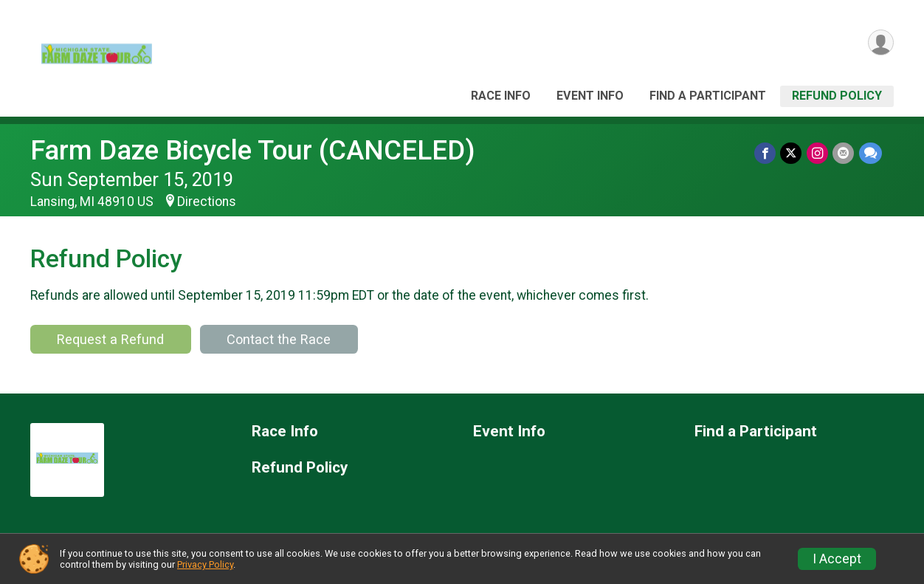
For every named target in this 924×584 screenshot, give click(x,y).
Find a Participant (708, 96)
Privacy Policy (205, 564)
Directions (207, 202)
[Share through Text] (870, 153)
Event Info (590, 96)
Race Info (501, 96)
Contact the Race (279, 339)
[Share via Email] (844, 153)
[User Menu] (880, 43)
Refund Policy (837, 96)
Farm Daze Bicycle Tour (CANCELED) (253, 150)
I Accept (837, 559)
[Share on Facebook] (766, 153)
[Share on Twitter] (792, 153)
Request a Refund (110, 339)
